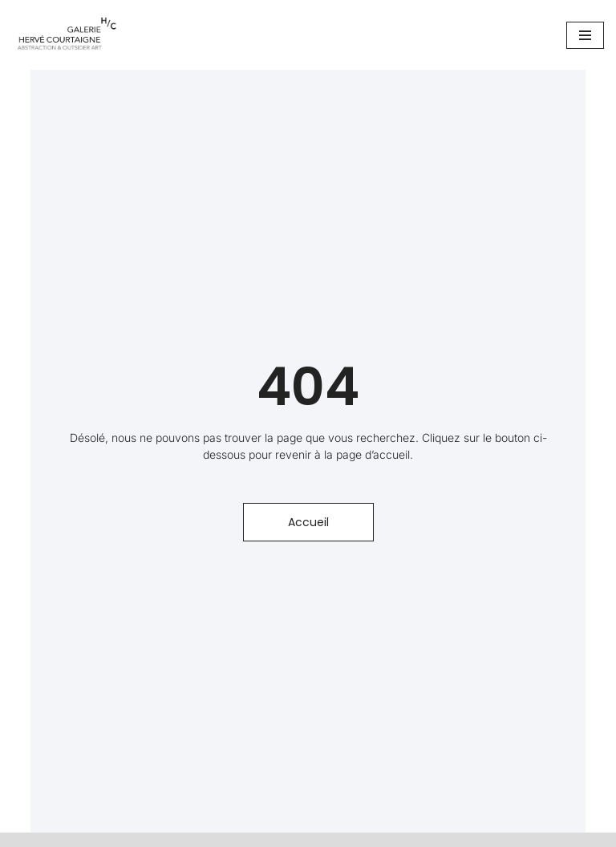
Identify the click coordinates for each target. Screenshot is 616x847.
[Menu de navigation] (585, 35)
